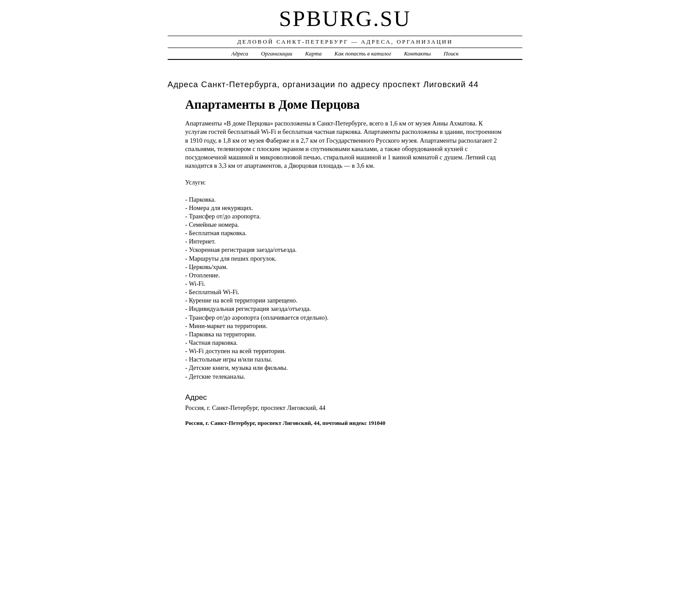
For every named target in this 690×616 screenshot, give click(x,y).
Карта (314, 53)
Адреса (240, 53)
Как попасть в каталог (363, 53)
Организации (277, 53)
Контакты (417, 53)
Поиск (451, 53)
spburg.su (345, 18)
